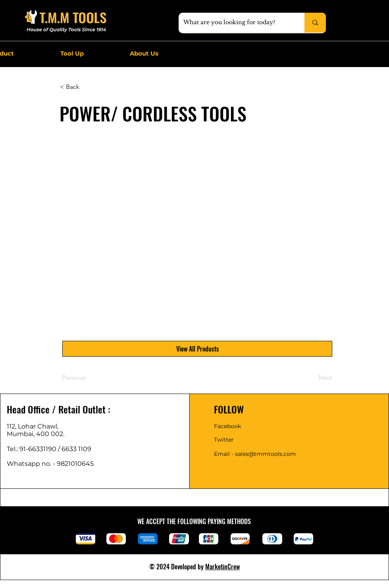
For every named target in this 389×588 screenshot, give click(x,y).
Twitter (224, 440)
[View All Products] (197, 349)
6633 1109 (78, 449)
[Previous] (88, 378)
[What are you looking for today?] (236, 23)
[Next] (312, 378)
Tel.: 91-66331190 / (34, 449)
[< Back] (86, 87)
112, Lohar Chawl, (33, 426)
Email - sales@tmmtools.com (255, 454)
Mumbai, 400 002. (36, 434)
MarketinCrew (222, 567)
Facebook (227, 426)
